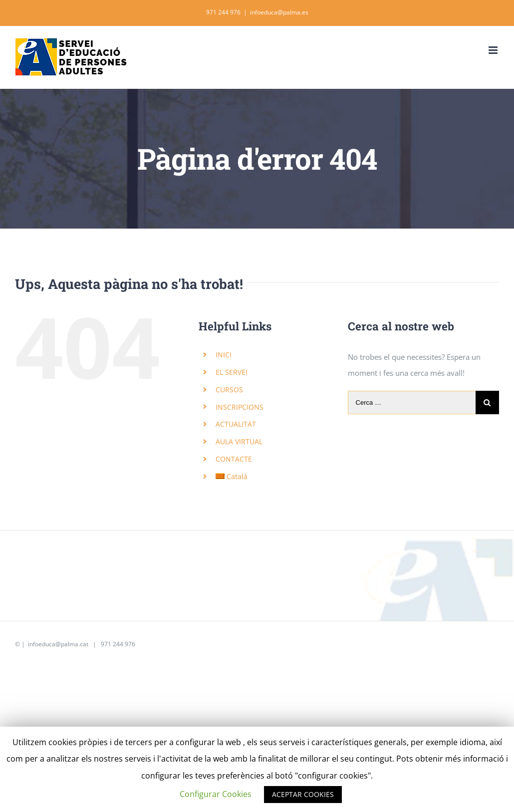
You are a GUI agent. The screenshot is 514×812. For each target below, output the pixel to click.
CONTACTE (234, 459)
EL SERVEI (232, 372)
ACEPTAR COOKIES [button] (303, 794)
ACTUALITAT (236, 424)
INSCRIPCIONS (240, 407)
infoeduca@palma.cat (57, 644)
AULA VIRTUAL (239, 441)
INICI (224, 355)
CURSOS (229, 390)
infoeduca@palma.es (279, 12)
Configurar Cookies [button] (216, 794)
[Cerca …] (412, 403)
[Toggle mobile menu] (494, 50)
